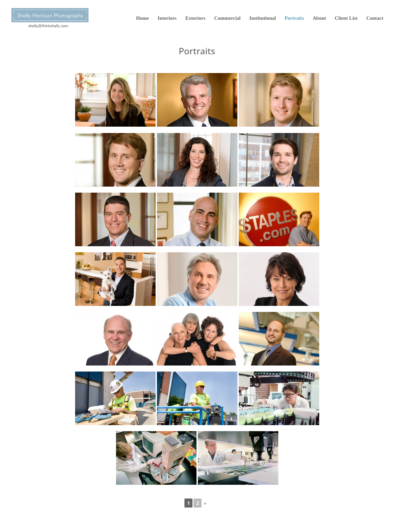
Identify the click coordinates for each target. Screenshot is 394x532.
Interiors (167, 18)
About (319, 18)
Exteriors (195, 18)
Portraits (294, 18)
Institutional (263, 18)
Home (143, 18)
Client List (346, 18)
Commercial (228, 18)
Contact (375, 18)
